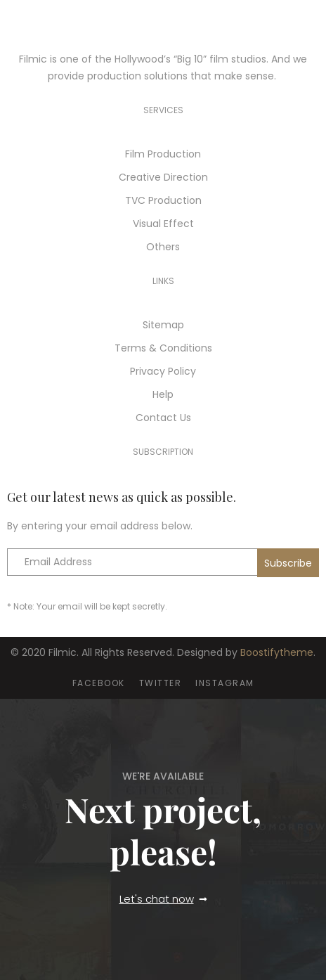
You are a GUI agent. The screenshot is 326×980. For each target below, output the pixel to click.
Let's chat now (157, 899)
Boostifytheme (277, 652)
